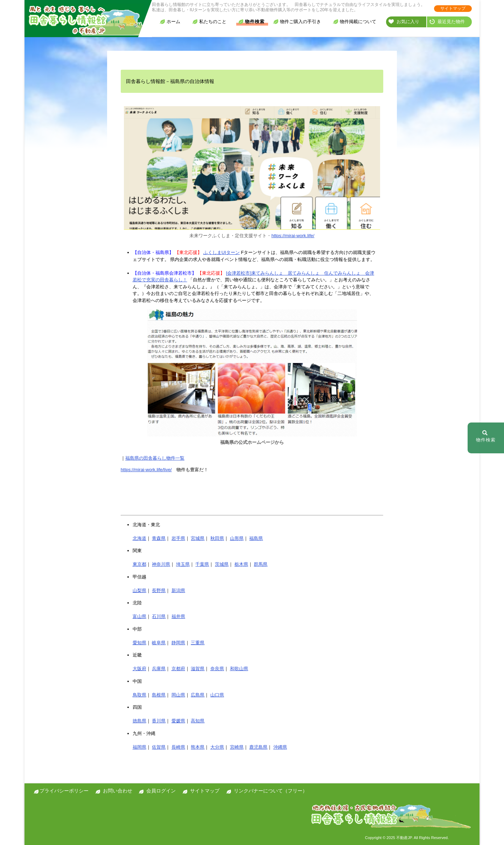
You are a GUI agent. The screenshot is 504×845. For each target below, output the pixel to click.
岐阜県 (159, 643)
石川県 (159, 616)
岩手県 (178, 538)
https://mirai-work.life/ (293, 236)
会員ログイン (161, 791)
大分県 (217, 747)
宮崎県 (237, 747)
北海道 (139, 538)
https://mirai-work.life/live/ (146, 470)
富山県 (139, 616)
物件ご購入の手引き (297, 22)
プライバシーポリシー (64, 791)
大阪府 (139, 669)
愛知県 (139, 643)
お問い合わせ (118, 791)
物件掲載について (355, 22)
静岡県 (178, 643)
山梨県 (139, 590)
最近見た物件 (447, 22)
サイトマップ (453, 8)
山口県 (217, 695)
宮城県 (198, 538)
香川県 (159, 721)
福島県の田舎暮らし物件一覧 (155, 458)
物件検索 (251, 22)
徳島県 (139, 721)
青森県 (159, 538)
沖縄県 (280, 747)
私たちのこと (209, 22)
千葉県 (202, 564)
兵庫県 (159, 669)
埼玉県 (183, 564)
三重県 (198, 643)
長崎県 (178, 747)
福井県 (178, 616)
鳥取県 (139, 695)
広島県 (198, 695)
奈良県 (217, 669)
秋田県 (217, 538)
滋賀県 (198, 669)
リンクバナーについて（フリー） (271, 791)
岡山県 (178, 695)
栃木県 (241, 564)
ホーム (170, 22)
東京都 (139, 564)
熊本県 (198, 747)
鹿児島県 (258, 747)
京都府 (178, 669)
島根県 (159, 695)
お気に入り (404, 22)
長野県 (159, 590)
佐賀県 (159, 747)
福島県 (256, 538)
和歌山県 (239, 669)
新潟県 (178, 590)
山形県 (237, 538)
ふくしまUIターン (222, 252)
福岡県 (139, 747)
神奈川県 (161, 564)
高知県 (198, 721)
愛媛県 (178, 721)
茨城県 (222, 564)
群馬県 (261, 564)
